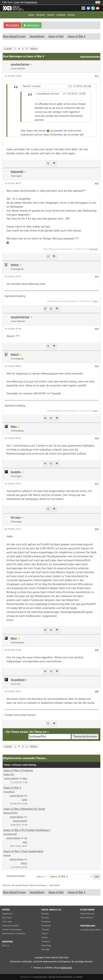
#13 (97, 276)
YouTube (46, 949)
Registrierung (31, 2)
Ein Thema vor (38, 732)
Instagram (46, 926)
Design (52, 977)
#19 (97, 650)
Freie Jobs (7, 922)
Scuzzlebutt (18, 680)
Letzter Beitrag (11, 778)
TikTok (45, 934)
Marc (96, 301)
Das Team (7, 918)
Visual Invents (40, 977)
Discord (45, 918)
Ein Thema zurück (17, 732)
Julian (24, 800)
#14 (97, 329)
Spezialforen (37, 36)
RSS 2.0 (6, 946)
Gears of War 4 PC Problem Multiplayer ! (27, 830)
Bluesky (45, 914)
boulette (16, 472)
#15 (97, 366)
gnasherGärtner (20, 64)
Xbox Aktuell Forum (14, 36)
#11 (97, 76)
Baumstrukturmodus (90, 57)
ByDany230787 (11, 813)
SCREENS (61, 15)
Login (17, 2)
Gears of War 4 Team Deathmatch (23, 851)
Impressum (7, 914)
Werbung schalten (11, 926)
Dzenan (7, 855)
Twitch (45, 937)
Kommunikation (65, 977)
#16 (97, 438)
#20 (97, 691)
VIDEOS (51, 15)
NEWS (31, 15)
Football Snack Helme (90, 930)
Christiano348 (10, 834)
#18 (97, 529)
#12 (97, 183)
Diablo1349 (9, 774)
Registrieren (32, 25)
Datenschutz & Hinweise (14, 934)
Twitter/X (46, 941)
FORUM (71, 15)
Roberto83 (17, 172)
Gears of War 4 (77, 36)
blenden (66, 968)
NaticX (15, 265)
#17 (97, 484)
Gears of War (56, 36)
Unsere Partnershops (12, 930)
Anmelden (13, 25)
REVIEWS (41, 15)
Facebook (46, 922)
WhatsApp (46, 945)
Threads (45, 930)
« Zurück (8, 48)
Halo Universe (87, 918)
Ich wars (16, 517)
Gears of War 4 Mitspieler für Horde (24, 809)
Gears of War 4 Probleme (18, 770)
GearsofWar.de (87, 914)
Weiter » (34, 48)
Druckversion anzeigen (16, 876)
